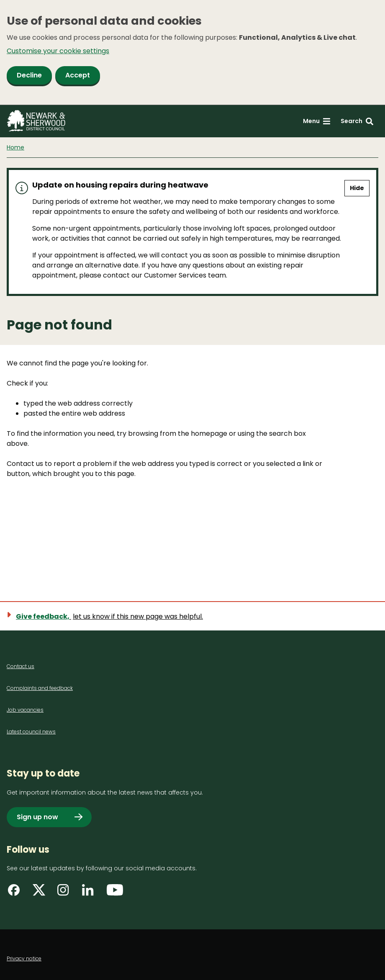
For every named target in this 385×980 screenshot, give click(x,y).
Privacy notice (24, 958)
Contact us (21, 666)
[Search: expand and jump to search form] (357, 121)
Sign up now (37, 817)
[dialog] (192, 53)
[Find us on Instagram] (65, 893)
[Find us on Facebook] (16, 893)
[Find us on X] (41, 893)
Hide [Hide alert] (357, 188)
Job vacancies (25, 710)
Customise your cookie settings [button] (58, 51)
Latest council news (31, 732)
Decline (29, 75)
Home (15, 147)
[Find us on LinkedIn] (90, 893)
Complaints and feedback (40, 688)
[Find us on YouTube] (115, 893)
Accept (78, 75)
